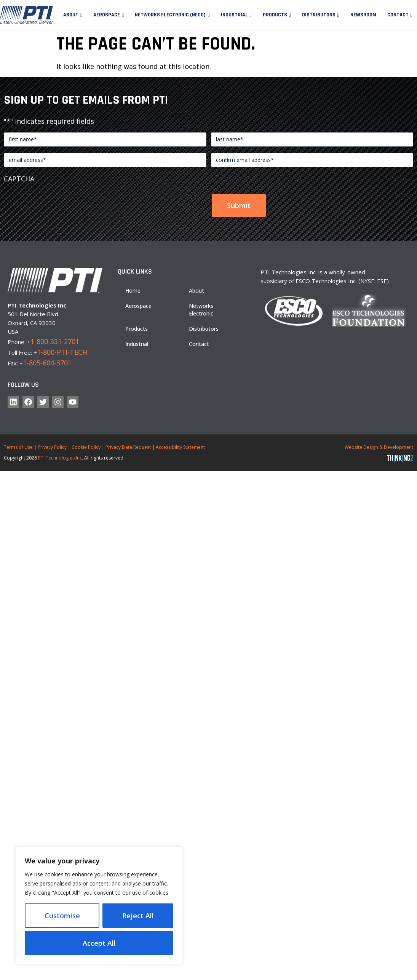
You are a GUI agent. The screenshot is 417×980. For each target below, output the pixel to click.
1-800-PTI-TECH (62, 352)
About (71, 15)
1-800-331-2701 (55, 341)
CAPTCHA (19, 179)
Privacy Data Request (128, 447)
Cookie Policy (86, 447)
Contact (398, 15)
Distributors (319, 15)
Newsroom (363, 15)
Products (275, 15)
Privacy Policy (52, 447)
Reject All (138, 916)
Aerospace (107, 15)
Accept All (99, 943)
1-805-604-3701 (47, 363)
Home (133, 291)
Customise (62, 916)
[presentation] (62, 202)
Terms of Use (18, 447)
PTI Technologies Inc (60, 458)
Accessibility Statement (180, 447)
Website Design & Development (379, 447)
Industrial (234, 15)
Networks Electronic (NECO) (170, 15)
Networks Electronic (201, 310)
